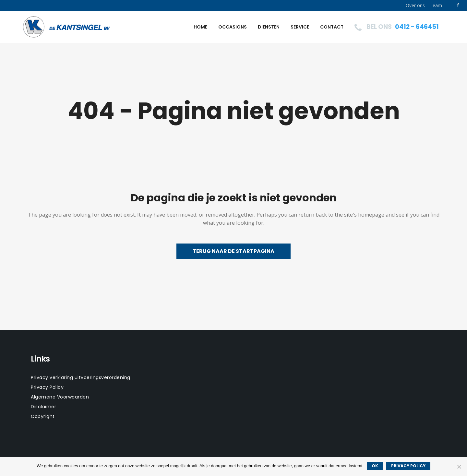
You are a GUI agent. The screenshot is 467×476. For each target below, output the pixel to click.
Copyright (43, 416)
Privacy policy (408, 466)
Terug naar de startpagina (233, 251)
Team (436, 5)
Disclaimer (43, 407)
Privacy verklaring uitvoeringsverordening (81, 377)
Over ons (415, 5)
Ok (375, 466)
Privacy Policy (47, 387)
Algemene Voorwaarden (60, 397)
